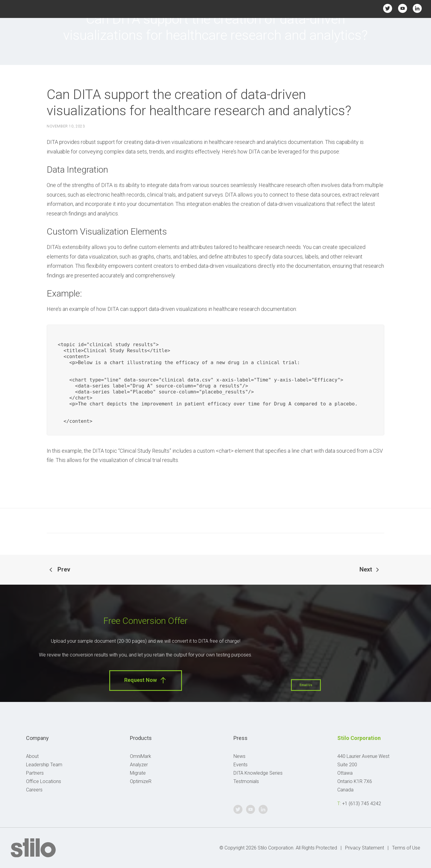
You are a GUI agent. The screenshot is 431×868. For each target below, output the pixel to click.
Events (240, 765)
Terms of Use (406, 848)
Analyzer (139, 765)
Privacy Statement (365, 848)
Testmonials (246, 781)
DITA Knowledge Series (258, 773)
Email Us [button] (306, 685)
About (32, 756)
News (239, 756)
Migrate (138, 773)
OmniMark (141, 756)
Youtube (402, 8)
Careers (34, 790)
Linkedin (417, 8)
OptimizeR (141, 781)
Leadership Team (44, 765)
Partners (35, 773)
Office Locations (44, 781)
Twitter (388, 8)
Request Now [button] (146, 680)
